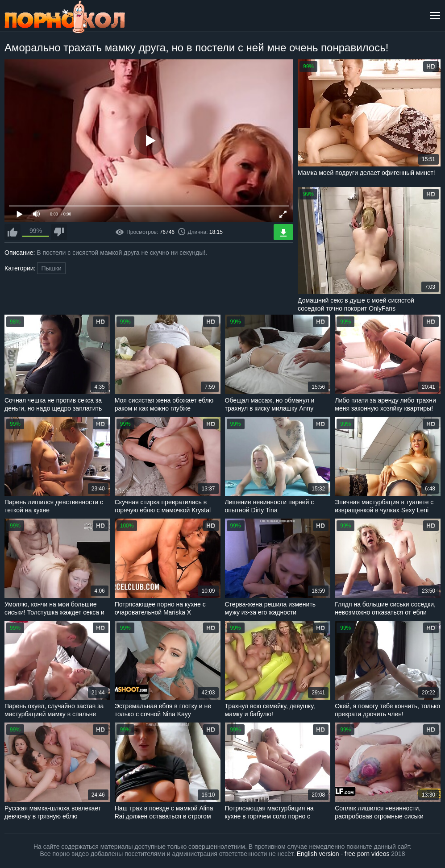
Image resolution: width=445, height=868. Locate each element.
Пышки (51, 268)
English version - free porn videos (343, 854)
